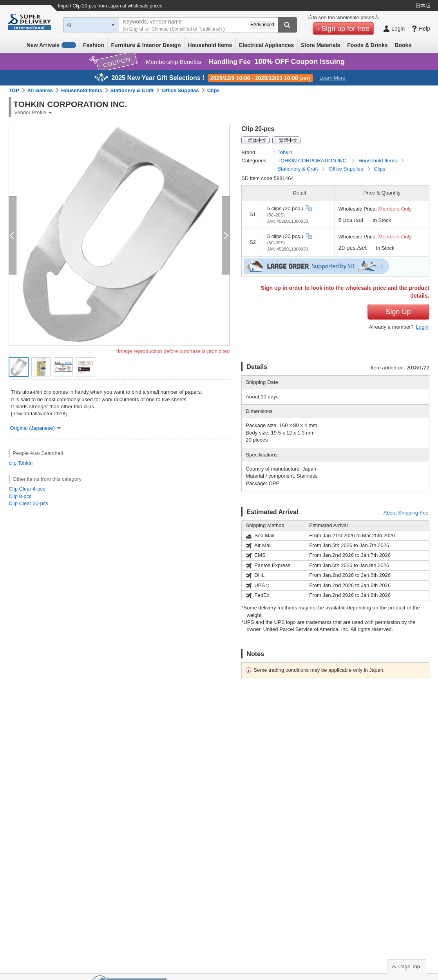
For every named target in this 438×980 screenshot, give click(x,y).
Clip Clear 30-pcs (28, 503)
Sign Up (398, 312)
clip (13, 463)
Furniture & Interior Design (146, 45)
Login (422, 327)
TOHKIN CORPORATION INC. (313, 161)
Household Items (210, 45)
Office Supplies (180, 90)
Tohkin (25, 463)
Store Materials (320, 45)
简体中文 (257, 140)
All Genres (40, 90)
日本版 (423, 6)
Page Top (409, 966)
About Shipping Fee (406, 513)
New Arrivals (52, 45)
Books (403, 45)
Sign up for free (345, 29)
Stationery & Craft (132, 90)
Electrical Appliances (266, 45)
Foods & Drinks (367, 45)
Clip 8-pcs (20, 496)
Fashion (94, 45)
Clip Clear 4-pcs (27, 489)
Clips (214, 90)
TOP (14, 90)
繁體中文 (288, 140)
